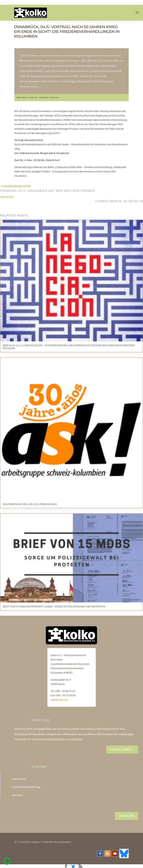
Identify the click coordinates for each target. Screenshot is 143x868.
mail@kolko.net (59, 700)
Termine (54, 97)
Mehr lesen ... (122, 749)
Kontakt (17, 795)
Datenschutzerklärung (26, 787)
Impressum (19, 779)
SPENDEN (126, 816)
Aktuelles (22, 97)
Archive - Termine (38, 97)
